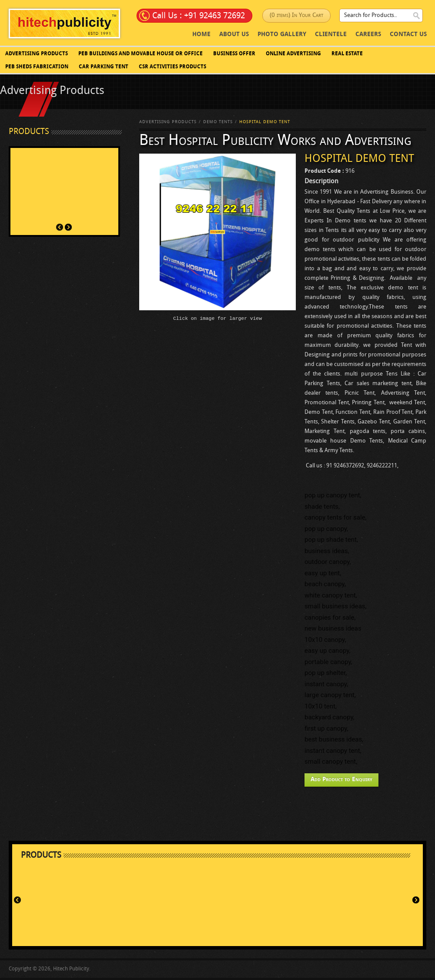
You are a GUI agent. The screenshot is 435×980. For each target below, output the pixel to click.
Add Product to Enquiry (341, 780)
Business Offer (234, 54)
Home (201, 35)
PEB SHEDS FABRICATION (37, 67)
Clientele (331, 35)
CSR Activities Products (172, 67)
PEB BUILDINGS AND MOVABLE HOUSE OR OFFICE (141, 54)
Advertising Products (37, 54)
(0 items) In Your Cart (296, 15)
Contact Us (408, 35)
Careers (368, 35)
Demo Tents (218, 122)
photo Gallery (282, 35)
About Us (234, 35)
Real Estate (347, 54)
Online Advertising (293, 54)
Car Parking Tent (104, 67)
